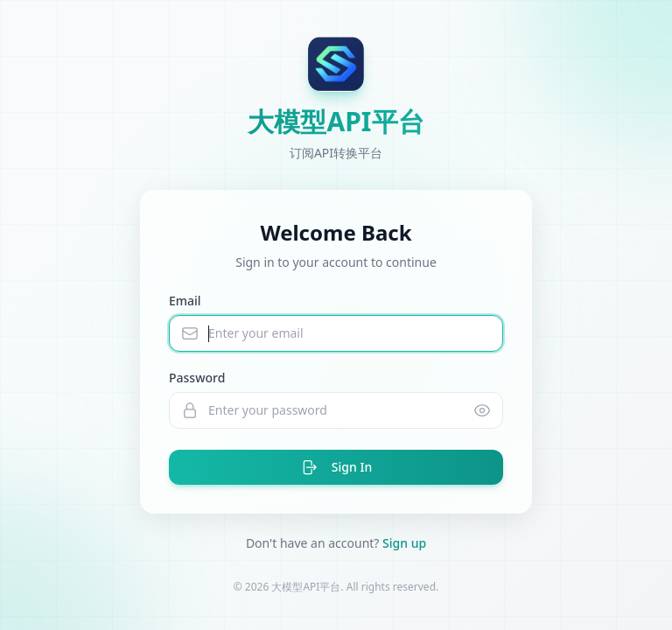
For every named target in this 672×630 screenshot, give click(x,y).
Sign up (404, 543)
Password (197, 378)
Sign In (336, 467)
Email (185, 301)
